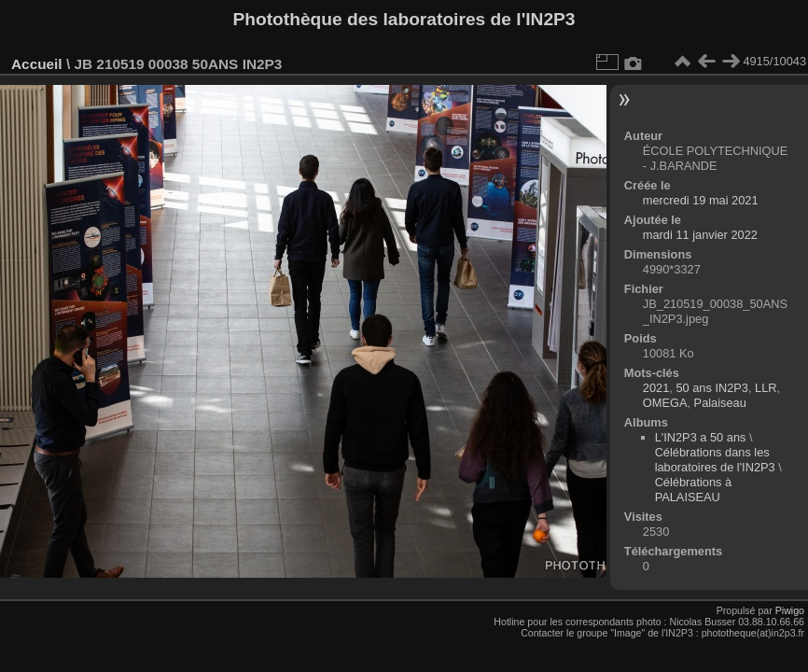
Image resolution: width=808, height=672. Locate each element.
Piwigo (790, 610)
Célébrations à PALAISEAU (694, 490)
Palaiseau (720, 403)
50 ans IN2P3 (712, 388)
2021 (656, 388)
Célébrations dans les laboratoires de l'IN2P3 (715, 460)
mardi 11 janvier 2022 (700, 235)
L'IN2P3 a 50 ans (701, 437)
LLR (766, 388)
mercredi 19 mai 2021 (701, 200)
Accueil (37, 64)
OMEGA (665, 403)
